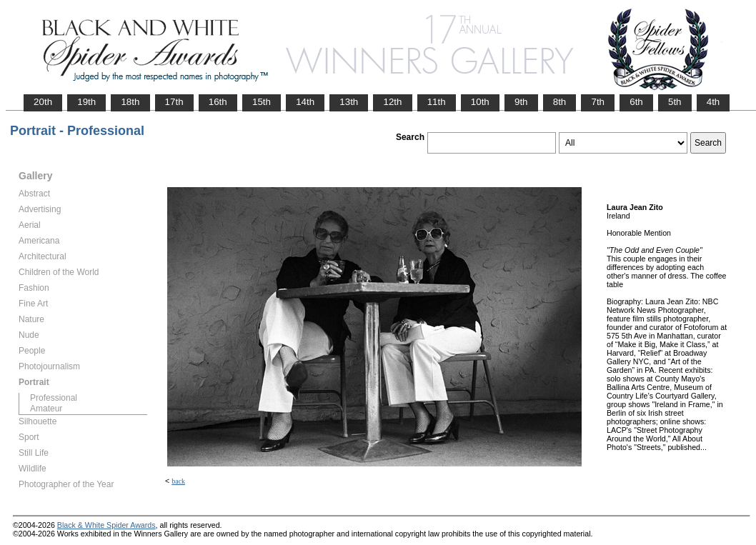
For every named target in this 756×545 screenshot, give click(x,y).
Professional (54, 398)
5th (675, 102)
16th (218, 102)
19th (86, 102)
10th (480, 102)
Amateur (46, 409)
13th (349, 102)
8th (560, 102)
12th (392, 102)
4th (713, 102)
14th (305, 102)
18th (130, 102)
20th (43, 102)
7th (598, 102)
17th (174, 102)
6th (636, 102)
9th (521, 102)
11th (437, 102)
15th (262, 102)
